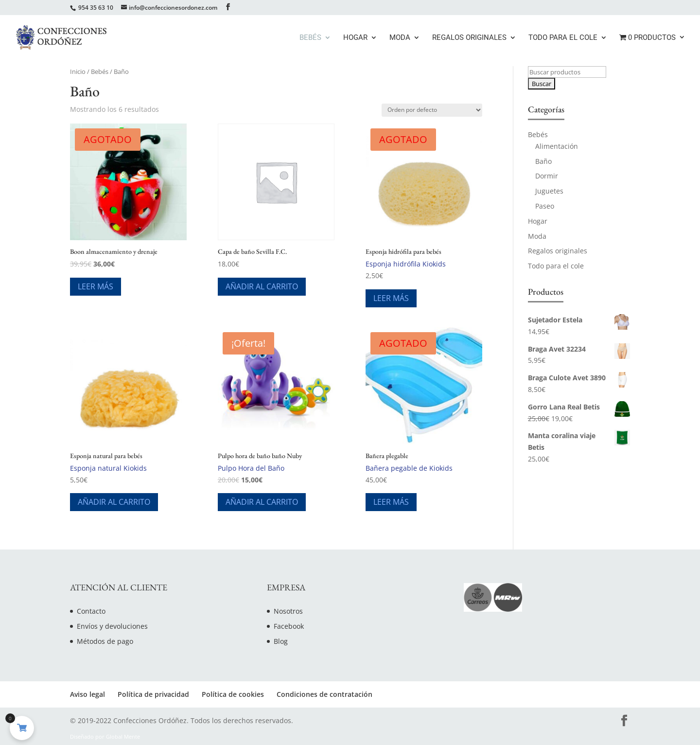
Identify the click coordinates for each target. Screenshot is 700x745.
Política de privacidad (153, 694)
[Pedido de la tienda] (432, 110)
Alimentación (557, 146)
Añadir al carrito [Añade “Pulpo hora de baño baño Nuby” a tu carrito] (262, 502)
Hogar (355, 38)
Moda (400, 38)
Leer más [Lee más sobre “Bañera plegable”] (391, 502)
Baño (543, 161)
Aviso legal (87, 694)
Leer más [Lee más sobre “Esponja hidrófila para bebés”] (391, 298)
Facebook (289, 626)
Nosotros (288, 611)
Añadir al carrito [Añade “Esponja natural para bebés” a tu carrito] (114, 502)
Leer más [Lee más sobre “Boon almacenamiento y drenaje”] (96, 286)
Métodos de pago (105, 641)
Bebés (310, 38)
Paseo (545, 206)
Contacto (91, 611)
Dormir (547, 176)
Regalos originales (469, 38)
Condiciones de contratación (324, 694)
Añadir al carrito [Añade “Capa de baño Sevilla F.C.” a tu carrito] (262, 286)
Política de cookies (233, 694)
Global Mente (123, 737)
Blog (281, 641)
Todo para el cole (563, 38)
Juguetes (549, 191)
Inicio (78, 71)
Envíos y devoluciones (112, 626)
